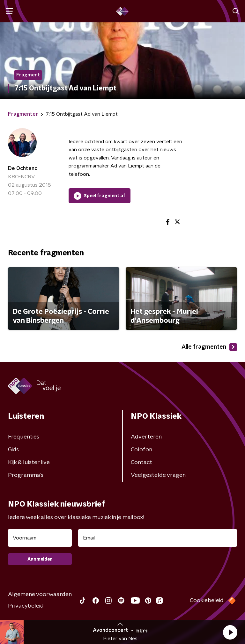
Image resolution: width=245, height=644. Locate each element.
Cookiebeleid (207, 601)
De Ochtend (23, 168)
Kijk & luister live (29, 462)
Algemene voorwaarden (40, 594)
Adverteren (146, 437)
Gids (13, 450)
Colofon (141, 450)
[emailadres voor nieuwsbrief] (158, 538)
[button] (230, 632)
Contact (141, 462)
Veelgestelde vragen (158, 475)
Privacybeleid (26, 606)
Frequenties (24, 437)
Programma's (26, 475)
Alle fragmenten (209, 347)
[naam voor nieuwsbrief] (40, 538)
